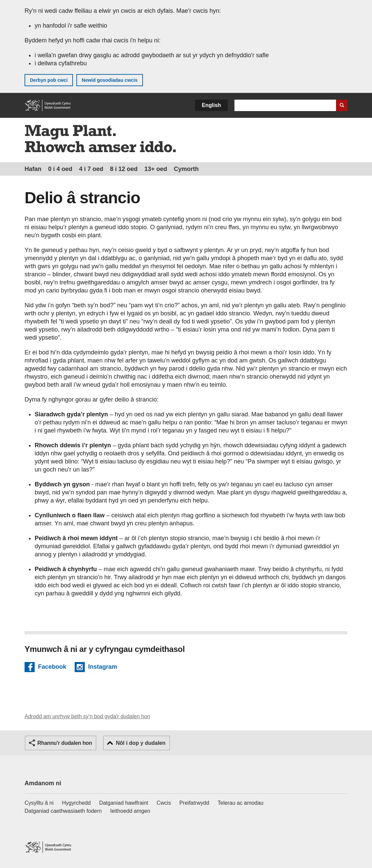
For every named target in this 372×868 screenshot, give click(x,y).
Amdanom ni (43, 783)
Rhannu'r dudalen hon (65, 743)
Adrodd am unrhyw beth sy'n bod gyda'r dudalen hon (87, 716)
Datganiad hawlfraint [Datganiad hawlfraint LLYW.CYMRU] (124, 803)
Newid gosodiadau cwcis (110, 80)
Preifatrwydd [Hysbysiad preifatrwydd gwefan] (194, 803)
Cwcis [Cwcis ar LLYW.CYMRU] (164, 803)
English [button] (211, 105)
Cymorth (186, 169)
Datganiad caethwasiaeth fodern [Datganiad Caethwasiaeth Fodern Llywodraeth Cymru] (63, 811)
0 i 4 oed (60, 169)
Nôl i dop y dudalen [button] (141, 743)
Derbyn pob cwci (49, 80)
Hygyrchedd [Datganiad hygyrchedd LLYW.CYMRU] (76, 803)
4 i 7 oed (91, 169)
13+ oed (156, 169)
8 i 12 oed (124, 169)
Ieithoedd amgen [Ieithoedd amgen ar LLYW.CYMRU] (130, 811)
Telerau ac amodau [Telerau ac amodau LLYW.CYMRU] (240, 803)
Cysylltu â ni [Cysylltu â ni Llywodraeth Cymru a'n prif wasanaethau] (39, 803)
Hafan (33, 169)
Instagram (103, 668)
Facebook (52, 668)
